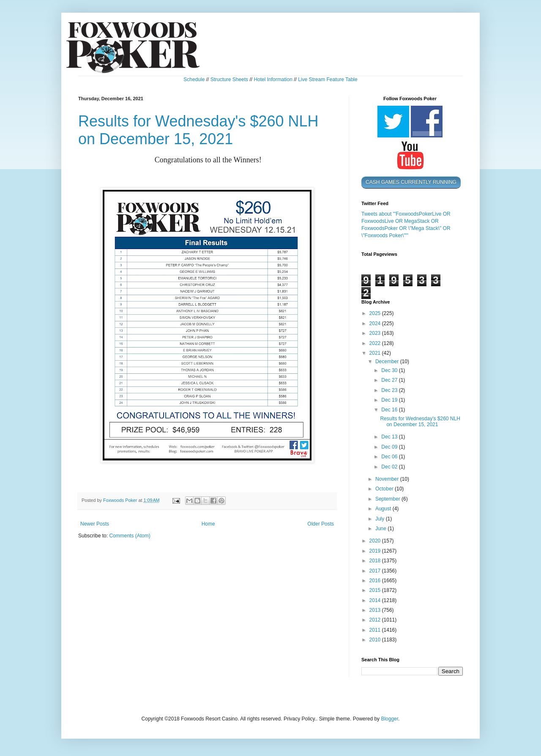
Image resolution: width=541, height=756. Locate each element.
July (381, 519)
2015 (376, 590)
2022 (376, 343)
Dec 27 (390, 380)
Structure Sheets (229, 79)
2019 (376, 551)
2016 (376, 581)
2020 (376, 541)
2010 (376, 640)
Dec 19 (390, 400)
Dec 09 (390, 447)
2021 (376, 353)
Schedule (194, 79)
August (384, 509)
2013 (376, 610)
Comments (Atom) (130, 536)
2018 (376, 561)
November (388, 479)
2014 (376, 600)
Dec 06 (390, 457)
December (388, 362)
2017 (376, 571)
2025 (376, 313)
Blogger (389, 719)
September (388, 499)
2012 (376, 620)
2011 (376, 630)
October (385, 489)
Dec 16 (390, 410)
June (381, 529)
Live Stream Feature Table (328, 79)
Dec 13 (390, 437)
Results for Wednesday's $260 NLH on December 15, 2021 (198, 130)
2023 (376, 333)
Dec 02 (390, 467)
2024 (376, 323)
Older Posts (321, 524)
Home (208, 524)
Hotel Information (273, 79)
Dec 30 (390, 370)
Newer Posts (95, 524)
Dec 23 (390, 390)
